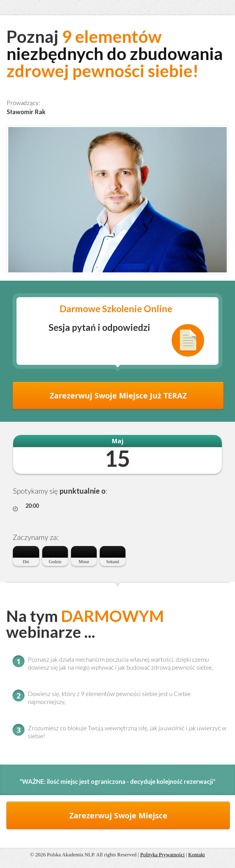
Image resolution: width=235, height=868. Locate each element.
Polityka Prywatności (162, 855)
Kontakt (197, 855)
